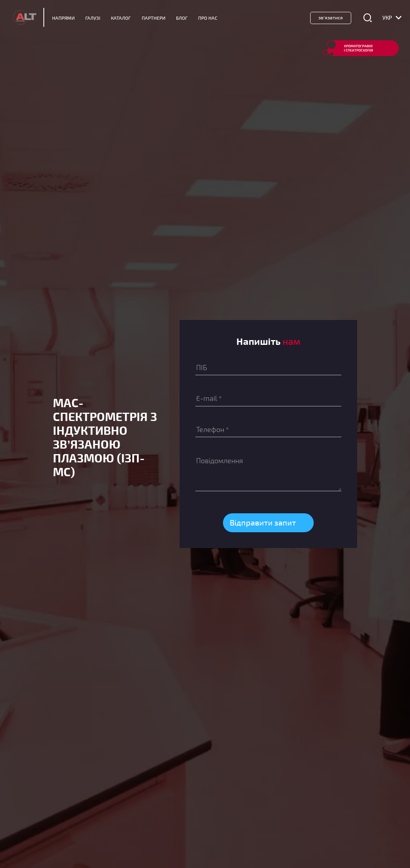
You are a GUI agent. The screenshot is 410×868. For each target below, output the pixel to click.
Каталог (121, 18)
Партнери (154, 18)
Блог (182, 18)
